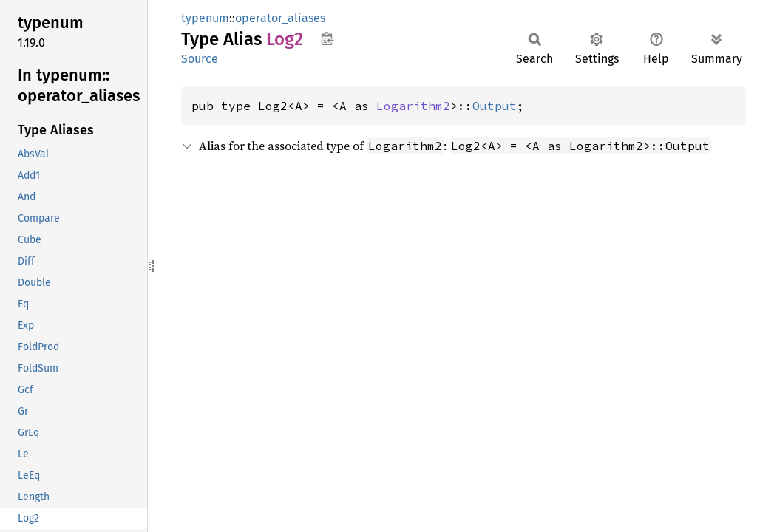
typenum (205, 18)
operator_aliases (280, 18)
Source (200, 59)
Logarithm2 (413, 106)
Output (495, 106)
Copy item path (327, 38)
